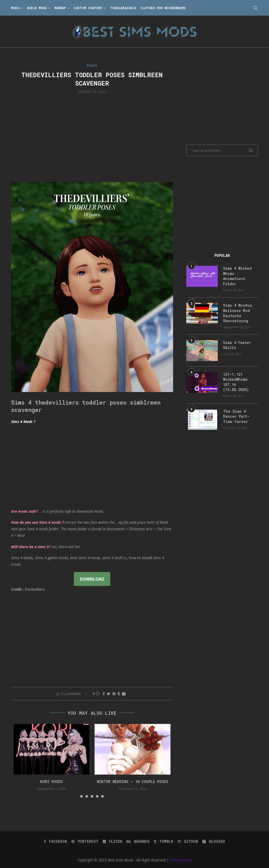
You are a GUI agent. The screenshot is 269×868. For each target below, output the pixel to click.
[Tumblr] (164, 841)
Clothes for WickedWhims (163, 8)
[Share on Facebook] (104, 694)
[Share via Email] (124, 694)
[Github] (188, 841)
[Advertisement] (92, 137)
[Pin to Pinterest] (114, 694)
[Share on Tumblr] (119, 694)
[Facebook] (56, 841)
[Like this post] (98, 694)
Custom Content (88, 8)
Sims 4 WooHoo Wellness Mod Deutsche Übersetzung (238, 313)
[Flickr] (113, 841)
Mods (15, 8)
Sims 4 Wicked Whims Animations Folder (237, 276)
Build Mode (37, 8)
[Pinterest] (85, 841)
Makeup (60, 8)
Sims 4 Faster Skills (237, 345)
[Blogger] (214, 841)
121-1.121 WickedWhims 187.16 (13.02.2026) (236, 382)
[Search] (255, 8)
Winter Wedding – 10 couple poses (133, 782)
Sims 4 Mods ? (23, 422)
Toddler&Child (123, 8)
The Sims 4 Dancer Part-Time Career (236, 416)
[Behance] (138, 841)
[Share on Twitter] (109, 694)
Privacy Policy (181, 860)
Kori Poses (51, 782)
